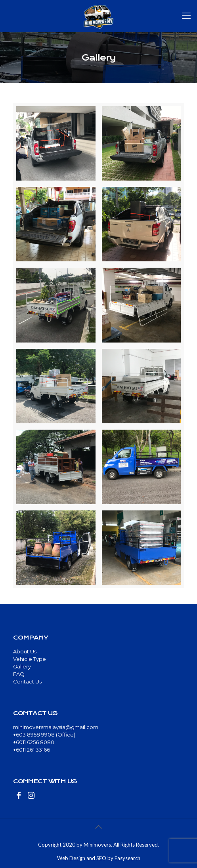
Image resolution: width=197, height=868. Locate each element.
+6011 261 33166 (32, 750)
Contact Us (27, 681)
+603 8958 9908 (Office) (44, 735)
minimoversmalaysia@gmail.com (56, 727)
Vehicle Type (30, 659)
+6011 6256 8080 (34, 742)
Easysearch (127, 858)
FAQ (19, 674)
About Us (25, 651)
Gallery (22, 666)
